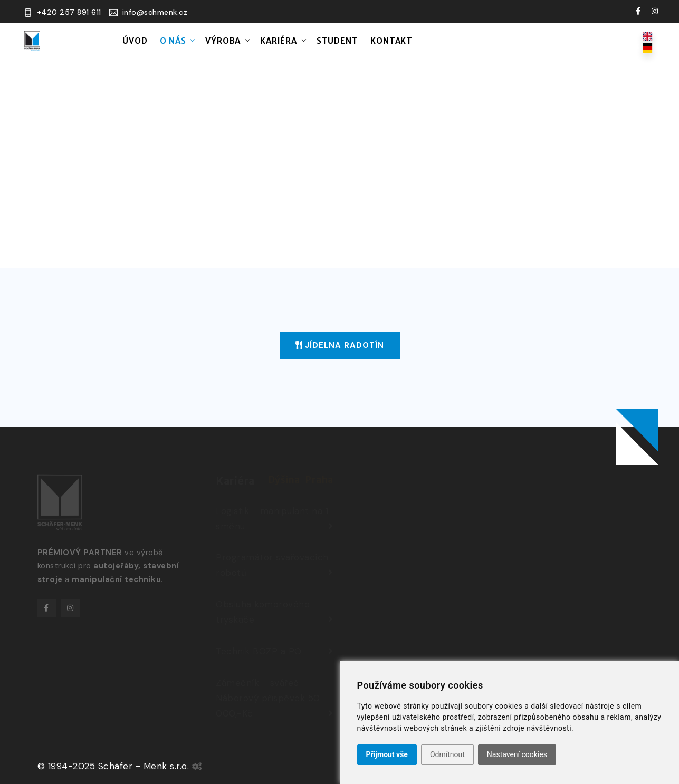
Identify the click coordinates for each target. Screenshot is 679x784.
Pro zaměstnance (534, 42)
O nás (173, 41)
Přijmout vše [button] (387, 754)
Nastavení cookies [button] (517, 754)
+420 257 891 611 (69, 12)
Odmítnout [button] (447, 754)
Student (337, 41)
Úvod (135, 41)
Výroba (223, 41)
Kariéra (279, 41)
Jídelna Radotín (340, 345)
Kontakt (391, 41)
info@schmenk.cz (155, 12)
